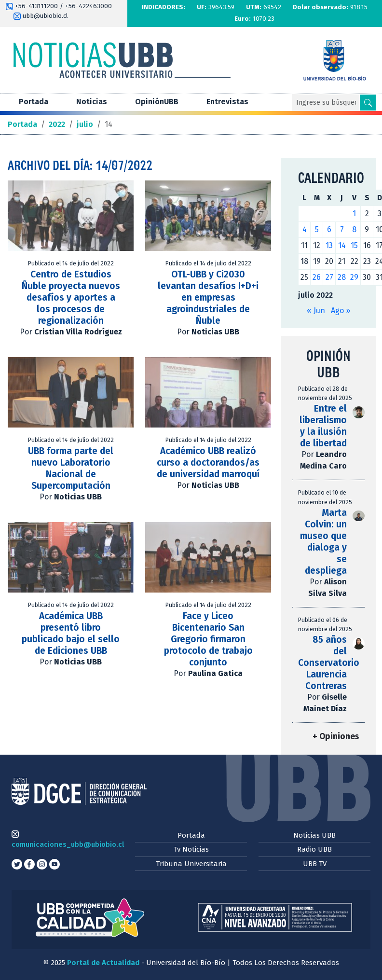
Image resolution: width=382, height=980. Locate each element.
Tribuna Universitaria (191, 864)
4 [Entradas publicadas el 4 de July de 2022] (305, 229)
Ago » (341, 311)
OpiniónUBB (157, 102)
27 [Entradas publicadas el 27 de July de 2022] (329, 277)
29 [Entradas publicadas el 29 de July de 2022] (354, 277)
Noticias (92, 102)
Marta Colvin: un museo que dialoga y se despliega (323, 542)
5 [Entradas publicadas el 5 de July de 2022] (317, 229)
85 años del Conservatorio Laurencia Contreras (329, 663)
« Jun (316, 311)
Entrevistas (227, 102)
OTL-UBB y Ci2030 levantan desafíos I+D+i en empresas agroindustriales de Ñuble (208, 297)
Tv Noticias (191, 849)
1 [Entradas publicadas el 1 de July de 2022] (354, 214)
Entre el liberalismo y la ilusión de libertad (323, 426)
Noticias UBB (314, 835)
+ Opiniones (336, 737)
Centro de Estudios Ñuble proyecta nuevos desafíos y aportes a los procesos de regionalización (71, 297)
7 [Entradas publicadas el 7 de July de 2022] (342, 229)
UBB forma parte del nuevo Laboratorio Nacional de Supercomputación (71, 468)
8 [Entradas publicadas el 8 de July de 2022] (354, 229)
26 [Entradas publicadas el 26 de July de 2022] (317, 277)
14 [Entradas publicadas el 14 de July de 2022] (342, 245)
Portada (34, 102)
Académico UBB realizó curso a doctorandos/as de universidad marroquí (208, 462)
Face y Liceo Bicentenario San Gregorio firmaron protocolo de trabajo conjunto (208, 639)
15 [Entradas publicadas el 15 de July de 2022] (354, 245)
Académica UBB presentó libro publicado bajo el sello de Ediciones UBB (71, 633)
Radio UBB (314, 849)
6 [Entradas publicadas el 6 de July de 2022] (329, 229)
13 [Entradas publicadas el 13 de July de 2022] (329, 245)
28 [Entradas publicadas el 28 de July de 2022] (342, 277)
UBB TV (315, 864)
